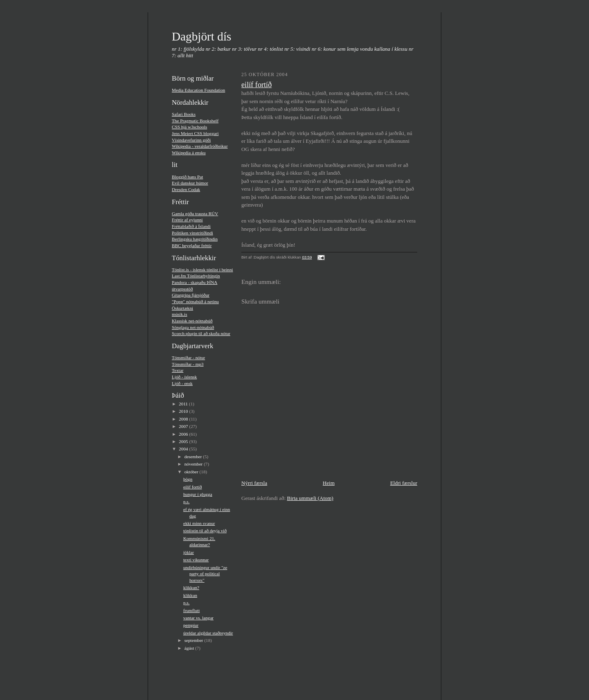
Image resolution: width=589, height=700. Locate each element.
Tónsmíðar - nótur (188, 358)
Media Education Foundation (198, 90)
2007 (184, 426)
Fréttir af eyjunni (187, 220)
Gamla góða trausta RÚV (195, 214)
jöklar (189, 552)
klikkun (190, 595)
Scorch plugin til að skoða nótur (201, 333)
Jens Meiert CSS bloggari (195, 133)
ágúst (190, 648)
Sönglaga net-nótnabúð (193, 327)
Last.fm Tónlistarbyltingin (196, 276)
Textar (178, 370)
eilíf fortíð (193, 487)
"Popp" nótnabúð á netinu (195, 302)
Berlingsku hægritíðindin (195, 239)
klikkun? (191, 587)
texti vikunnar (196, 560)
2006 (184, 434)
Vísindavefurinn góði (191, 140)
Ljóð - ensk (182, 383)
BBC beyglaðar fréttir (192, 245)
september (194, 640)
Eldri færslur (404, 483)
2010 (184, 411)
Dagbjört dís (201, 36)
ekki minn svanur (199, 523)
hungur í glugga (198, 494)
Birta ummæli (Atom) (310, 498)
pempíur (191, 625)
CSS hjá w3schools (189, 127)
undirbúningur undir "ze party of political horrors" (205, 574)
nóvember (194, 464)
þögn (188, 479)
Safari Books (184, 114)
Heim (329, 483)
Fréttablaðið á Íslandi (191, 226)
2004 (184, 449)
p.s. (187, 502)
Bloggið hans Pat (187, 177)
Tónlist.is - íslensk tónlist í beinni (202, 270)
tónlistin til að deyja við (205, 531)
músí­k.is (180, 314)
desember (194, 457)
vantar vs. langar (198, 618)
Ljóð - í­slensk (184, 377)
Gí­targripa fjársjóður (191, 295)
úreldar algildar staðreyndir (208, 633)
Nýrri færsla (254, 483)
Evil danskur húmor (190, 183)
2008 (184, 419)
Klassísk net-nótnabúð (192, 321)
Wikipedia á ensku (189, 153)
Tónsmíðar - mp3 (188, 364)
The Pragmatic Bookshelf (195, 121)
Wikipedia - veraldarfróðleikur (200, 146)
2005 (184, 441)
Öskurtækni (182, 308)
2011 (184, 404)
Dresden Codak (186, 189)
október (192, 472)
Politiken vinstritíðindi (192, 233)
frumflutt (191, 610)
